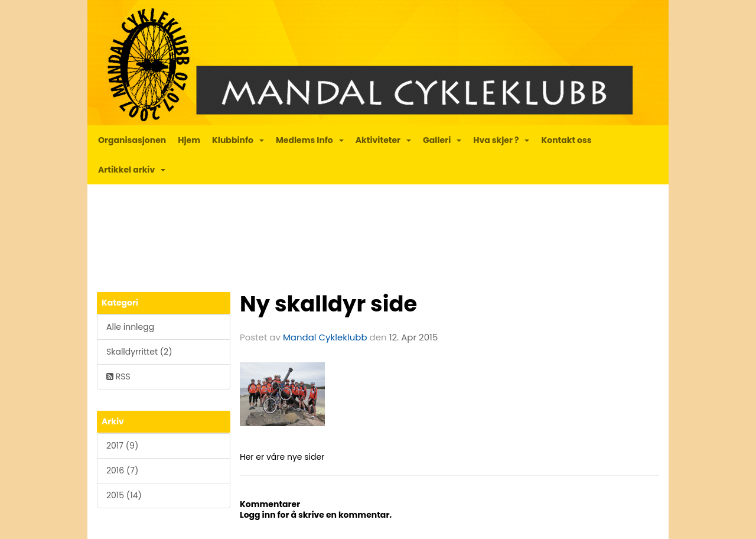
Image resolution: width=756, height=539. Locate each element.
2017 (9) (122, 446)
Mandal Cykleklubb (325, 337)
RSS (118, 376)
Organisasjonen (132, 140)
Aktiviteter (383, 140)
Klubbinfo (238, 140)
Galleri (442, 140)
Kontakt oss (566, 140)
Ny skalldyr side (328, 304)
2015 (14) (124, 495)
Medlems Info (310, 140)
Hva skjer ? (501, 140)
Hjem (189, 140)
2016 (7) (122, 470)
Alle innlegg (130, 327)
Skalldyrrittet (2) (139, 352)
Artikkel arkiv (132, 170)
